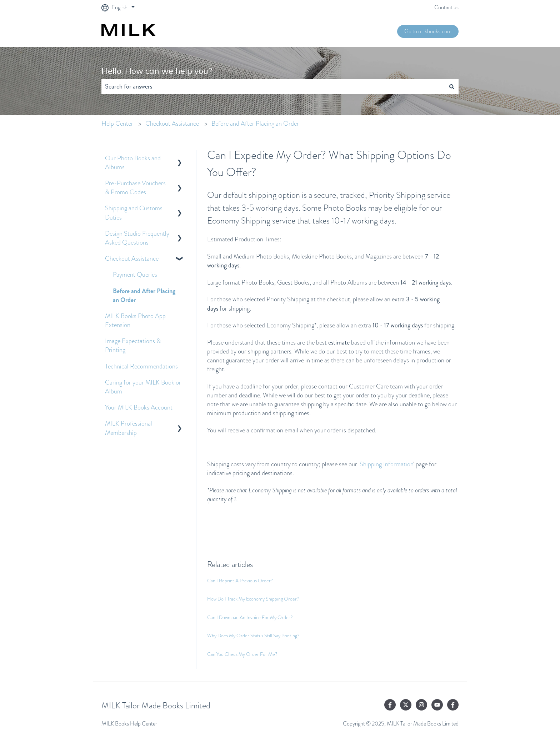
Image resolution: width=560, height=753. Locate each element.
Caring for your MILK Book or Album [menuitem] (143, 387)
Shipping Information (386, 464)
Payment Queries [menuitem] (135, 275)
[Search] (452, 87)
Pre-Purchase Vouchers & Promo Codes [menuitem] (135, 188)
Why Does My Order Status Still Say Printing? (253, 636)
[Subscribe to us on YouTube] (437, 705)
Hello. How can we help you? (157, 71)
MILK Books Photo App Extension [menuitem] (135, 320)
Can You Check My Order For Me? (242, 654)
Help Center (117, 124)
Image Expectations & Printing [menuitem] (133, 345)
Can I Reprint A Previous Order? (240, 581)
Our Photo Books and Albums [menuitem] (133, 163)
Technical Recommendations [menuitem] (141, 366)
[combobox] (273, 87)
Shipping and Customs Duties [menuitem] (134, 213)
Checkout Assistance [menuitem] (132, 258)
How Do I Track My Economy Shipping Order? (253, 599)
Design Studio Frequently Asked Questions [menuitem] (137, 238)
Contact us (446, 7)
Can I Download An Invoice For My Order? (250, 617)
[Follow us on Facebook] (390, 705)
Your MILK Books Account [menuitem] (139, 407)
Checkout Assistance (172, 124)
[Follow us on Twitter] (406, 705)
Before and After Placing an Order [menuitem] (144, 295)
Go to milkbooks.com (428, 31)
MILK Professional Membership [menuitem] (129, 428)
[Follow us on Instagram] (421, 705)
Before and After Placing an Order (255, 124)
